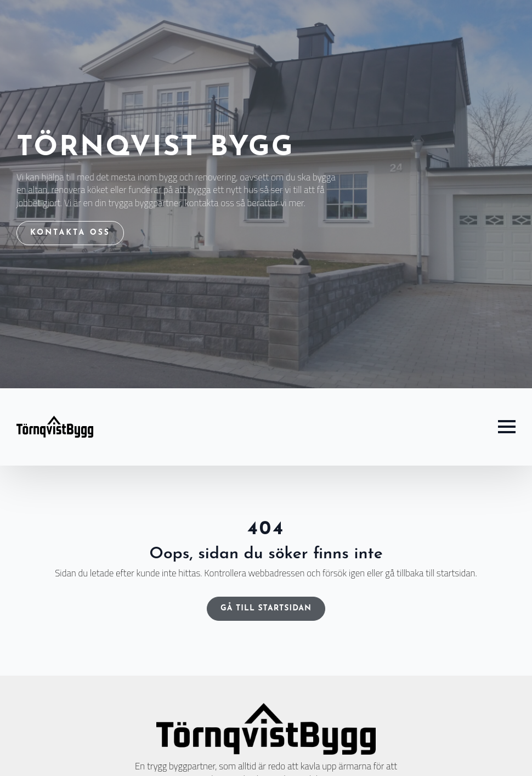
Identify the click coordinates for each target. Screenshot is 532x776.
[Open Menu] (507, 427)
